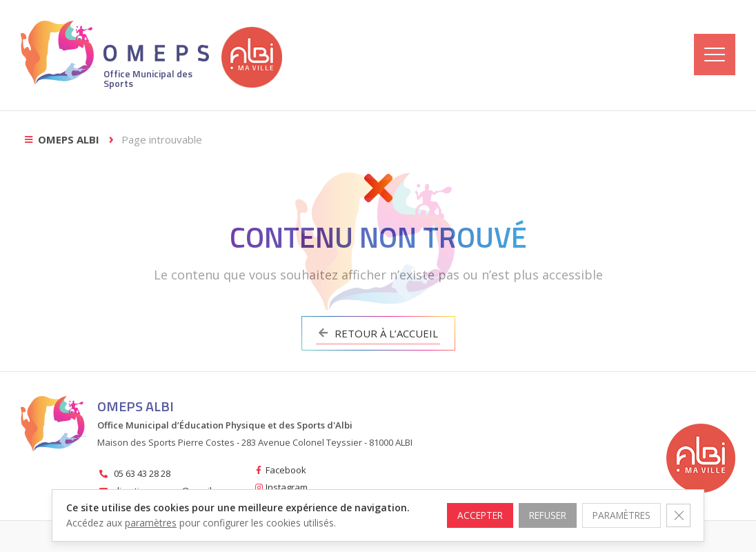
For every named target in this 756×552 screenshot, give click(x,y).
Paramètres (618, 507)
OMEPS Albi (69, 139)
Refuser (540, 507)
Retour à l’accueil (378, 333)
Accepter (469, 507)
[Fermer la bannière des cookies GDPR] (678, 508)
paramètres (151, 523)
